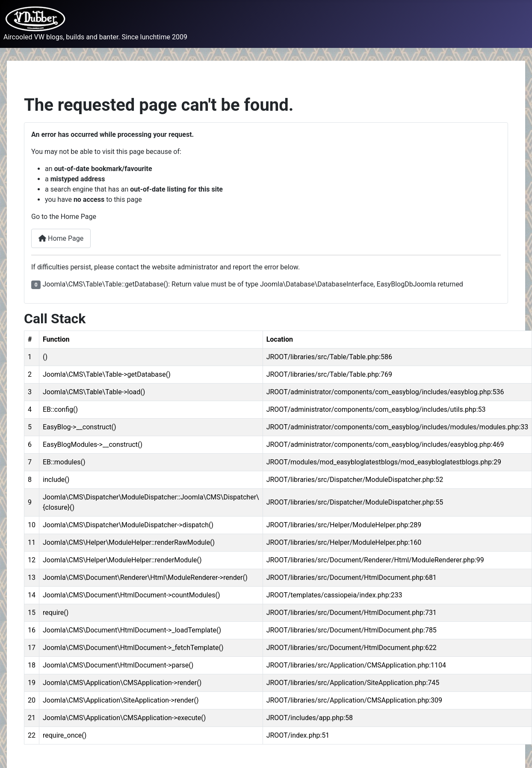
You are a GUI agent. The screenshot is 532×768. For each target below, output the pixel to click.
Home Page (61, 238)
